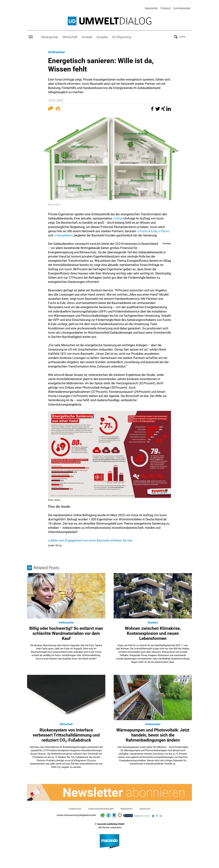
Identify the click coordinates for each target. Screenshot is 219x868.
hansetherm (65, 234)
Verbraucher (50, 36)
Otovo (165, 230)
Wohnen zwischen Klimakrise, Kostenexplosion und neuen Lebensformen (153, 632)
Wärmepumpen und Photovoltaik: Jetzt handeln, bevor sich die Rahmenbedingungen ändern (153, 734)
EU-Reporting (122, 36)
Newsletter (151, 8)
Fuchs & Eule (148, 230)
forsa (119, 217)
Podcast (166, 8)
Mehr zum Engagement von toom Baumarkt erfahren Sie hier (92, 539)
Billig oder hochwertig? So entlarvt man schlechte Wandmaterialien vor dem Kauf (66, 632)
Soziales (102, 36)
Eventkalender (182, 8)
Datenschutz (75, 808)
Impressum (145, 808)
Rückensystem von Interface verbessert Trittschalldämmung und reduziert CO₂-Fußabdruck (66, 734)
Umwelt (87, 36)
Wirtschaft (70, 36)
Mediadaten (127, 808)
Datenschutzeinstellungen (101, 808)
